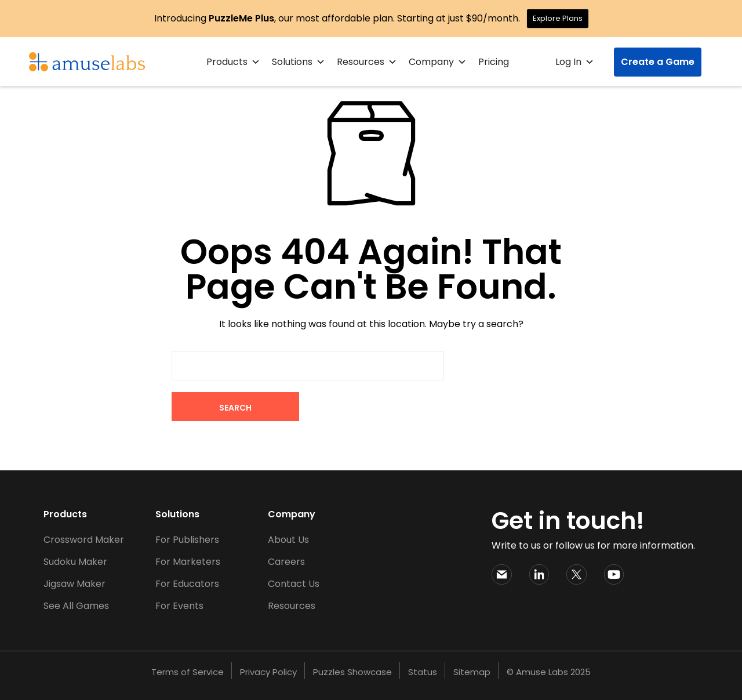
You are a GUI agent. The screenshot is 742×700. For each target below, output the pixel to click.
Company (438, 62)
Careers (286, 562)
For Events (179, 606)
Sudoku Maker (75, 562)
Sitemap (472, 672)
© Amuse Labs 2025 (549, 672)
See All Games (76, 606)
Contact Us (294, 584)
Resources (367, 62)
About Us (288, 540)
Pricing (494, 62)
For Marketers (188, 562)
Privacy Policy (268, 672)
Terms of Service (188, 672)
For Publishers (187, 540)
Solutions (299, 62)
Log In (575, 62)
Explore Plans (558, 18)
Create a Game (658, 62)
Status (423, 672)
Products (233, 62)
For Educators (187, 584)
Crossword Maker (84, 540)
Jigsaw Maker (74, 584)
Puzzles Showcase (352, 672)
